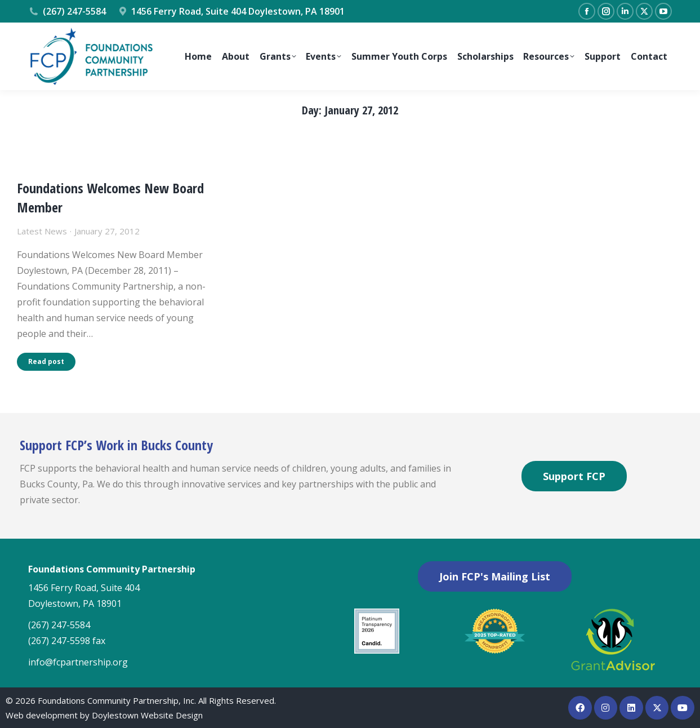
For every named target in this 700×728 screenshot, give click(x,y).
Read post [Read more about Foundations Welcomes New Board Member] (46, 361)
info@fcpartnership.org (78, 662)
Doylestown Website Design (147, 715)
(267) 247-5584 (67, 11)
